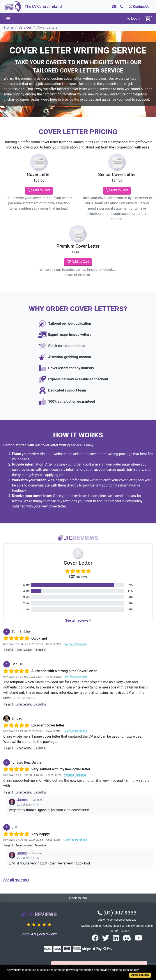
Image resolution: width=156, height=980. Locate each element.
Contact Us (139, 7)
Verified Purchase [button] (76, 644)
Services (25, 27)
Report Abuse (24, 650)
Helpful (9, 650)
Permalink (41, 650)
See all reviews (78, 620)
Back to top (78, 898)
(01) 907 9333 (117, 913)
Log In (134, 18)
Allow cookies (140, 975)
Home (9, 27)
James (22, 800)
